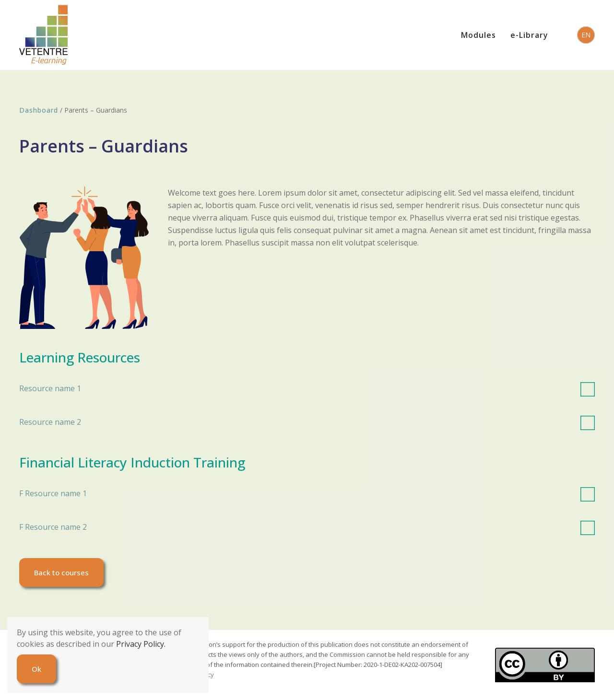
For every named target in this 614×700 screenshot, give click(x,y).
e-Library (529, 35)
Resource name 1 (307, 388)
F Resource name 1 (307, 493)
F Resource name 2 (307, 527)
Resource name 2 (307, 422)
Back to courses (61, 572)
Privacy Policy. (141, 644)
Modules (478, 35)
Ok (36, 669)
